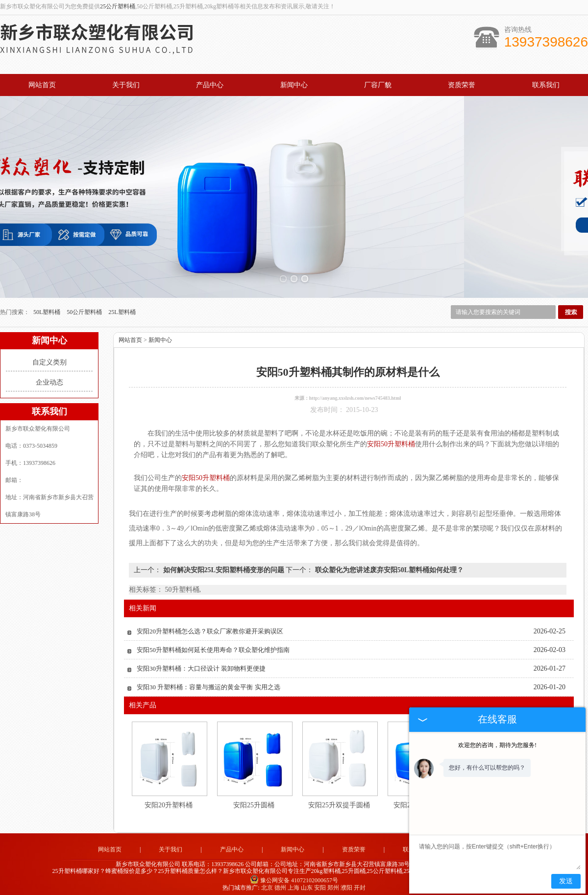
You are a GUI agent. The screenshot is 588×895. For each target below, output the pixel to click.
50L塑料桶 (48, 308)
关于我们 (126, 85)
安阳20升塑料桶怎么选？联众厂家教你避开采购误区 (210, 627)
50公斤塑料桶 (85, 308)
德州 (280, 884)
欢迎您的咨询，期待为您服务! (497, 745)
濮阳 (346, 884)
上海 (294, 884)
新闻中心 (294, 85)
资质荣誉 (462, 85)
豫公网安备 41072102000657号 (294, 876)
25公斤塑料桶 (118, 6)
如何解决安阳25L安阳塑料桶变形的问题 (223, 566)
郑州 (333, 884)
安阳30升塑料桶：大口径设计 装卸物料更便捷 (201, 665)
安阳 (320, 884)
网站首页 (42, 85)
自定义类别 (49, 358)
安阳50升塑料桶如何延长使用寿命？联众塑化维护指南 (213, 646)
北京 (267, 884)
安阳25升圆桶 (254, 801)
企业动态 (49, 378)
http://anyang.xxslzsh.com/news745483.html (355, 394)
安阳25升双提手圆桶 (339, 801)
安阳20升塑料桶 (169, 801)
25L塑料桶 (122, 308)
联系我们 (546, 85)
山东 (307, 884)
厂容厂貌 (378, 85)
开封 (360, 884)
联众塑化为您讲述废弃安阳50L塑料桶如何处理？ (388, 566)
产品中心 (210, 85)
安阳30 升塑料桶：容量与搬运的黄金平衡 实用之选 (208, 683)
